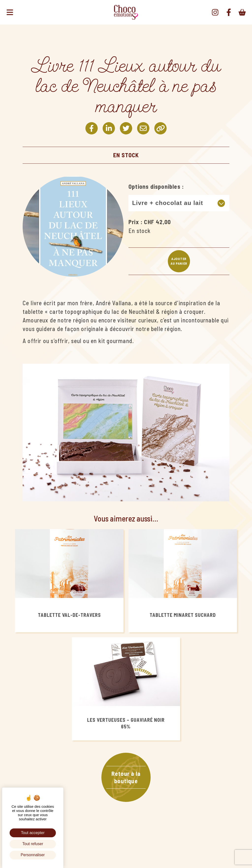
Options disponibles (154, 186)
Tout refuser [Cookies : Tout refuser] (33, 844)
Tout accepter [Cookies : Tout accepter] (33, 833)
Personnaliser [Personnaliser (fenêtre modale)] (33, 855)
